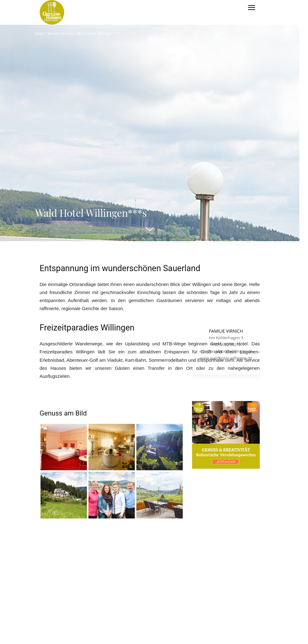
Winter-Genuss (60, 34)
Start (39, 34)
